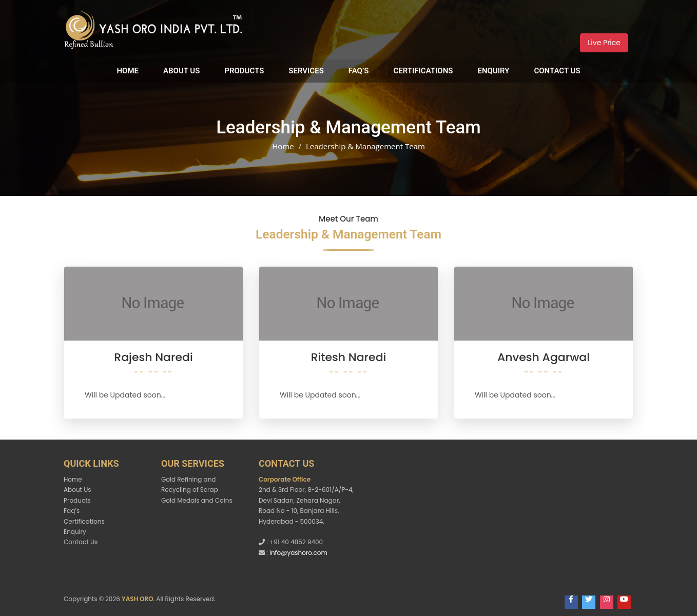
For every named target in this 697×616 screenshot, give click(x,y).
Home (128, 71)
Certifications (423, 71)
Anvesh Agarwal (544, 357)
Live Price (604, 43)
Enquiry (493, 71)
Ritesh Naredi (349, 357)
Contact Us (557, 71)
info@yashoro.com (298, 553)
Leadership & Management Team (365, 146)
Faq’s (359, 71)
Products (244, 71)
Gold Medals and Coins (197, 500)
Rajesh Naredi (153, 357)
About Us (181, 71)
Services (306, 71)
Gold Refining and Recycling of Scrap (190, 484)
